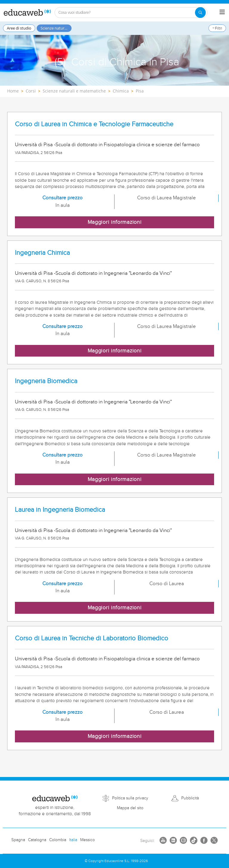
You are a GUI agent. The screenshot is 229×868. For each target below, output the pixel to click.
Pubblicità (190, 798)
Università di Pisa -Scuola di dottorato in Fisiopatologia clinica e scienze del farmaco (107, 145)
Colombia (58, 840)
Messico (88, 840)
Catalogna (37, 840)
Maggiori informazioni (115, 222)
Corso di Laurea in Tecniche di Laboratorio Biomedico (92, 638)
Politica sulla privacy (130, 798)
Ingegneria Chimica (42, 253)
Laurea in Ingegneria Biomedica (60, 510)
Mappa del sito (130, 808)
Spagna (18, 840)
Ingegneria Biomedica (46, 381)
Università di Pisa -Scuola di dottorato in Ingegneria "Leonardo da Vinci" (93, 273)
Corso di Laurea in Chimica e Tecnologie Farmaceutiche (94, 124)
